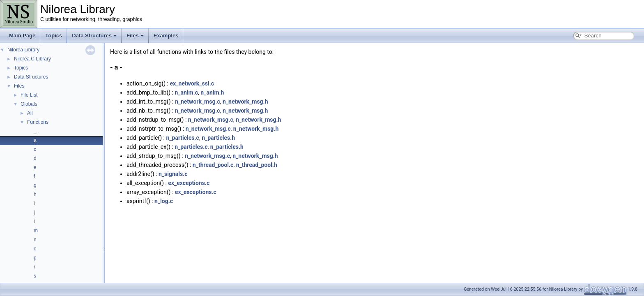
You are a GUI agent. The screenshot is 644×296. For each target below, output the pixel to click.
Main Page (22, 36)
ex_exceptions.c (189, 183)
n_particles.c (182, 138)
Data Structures (94, 36)
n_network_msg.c (198, 102)
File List (29, 95)
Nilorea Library (23, 50)
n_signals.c (173, 174)
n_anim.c (186, 92)
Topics (54, 36)
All (30, 113)
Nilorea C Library (32, 59)
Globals (29, 104)
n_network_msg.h (245, 102)
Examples (166, 36)
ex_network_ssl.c (192, 83)
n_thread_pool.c (213, 165)
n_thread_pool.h (257, 165)
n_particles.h (218, 138)
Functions (38, 122)
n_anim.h (212, 92)
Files (135, 36)
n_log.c (164, 201)
